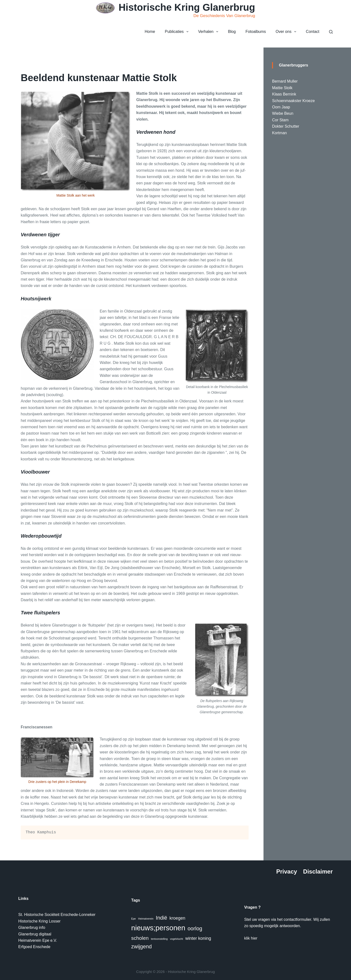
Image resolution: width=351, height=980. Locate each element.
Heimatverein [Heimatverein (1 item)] (146, 919)
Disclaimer (318, 871)
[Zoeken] (331, 32)
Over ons (287, 32)
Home (150, 32)
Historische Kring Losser (39, 921)
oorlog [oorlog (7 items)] (195, 928)
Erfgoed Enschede (34, 947)
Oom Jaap (281, 107)
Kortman (279, 133)
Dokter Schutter (286, 126)
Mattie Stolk (282, 88)
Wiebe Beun (283, 113)
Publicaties (178, 32)
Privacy (287, 871)
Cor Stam (280, 120)
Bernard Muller (285, 81)
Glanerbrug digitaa (34, 934)
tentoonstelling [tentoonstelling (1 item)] (159, 939)
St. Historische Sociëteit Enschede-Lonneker (57, 915)
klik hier (251, 938)
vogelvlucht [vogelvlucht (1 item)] (176, 939)
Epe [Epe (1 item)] (133, 919)
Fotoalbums (256, 32)
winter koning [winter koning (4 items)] (198, 938)
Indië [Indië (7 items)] (161, 918)
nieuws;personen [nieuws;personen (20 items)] (158, 928)
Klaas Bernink (284, 94)
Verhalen (209, 32)
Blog (232, 32)
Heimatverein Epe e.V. (38, 940)
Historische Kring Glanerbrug (187, 7)
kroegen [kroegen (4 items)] (177, 918)
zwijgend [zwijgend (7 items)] (141, 947)
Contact (313, 32)
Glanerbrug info (32, 928)
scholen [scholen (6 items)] (140, 938)
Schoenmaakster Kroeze (293, 101)
